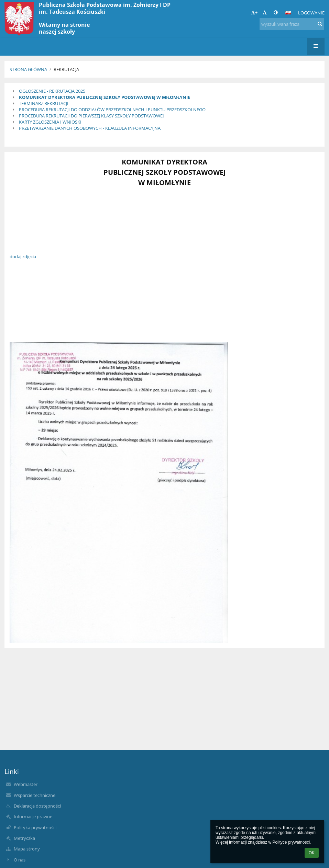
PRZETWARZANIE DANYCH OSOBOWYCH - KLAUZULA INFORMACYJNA (90, 128)
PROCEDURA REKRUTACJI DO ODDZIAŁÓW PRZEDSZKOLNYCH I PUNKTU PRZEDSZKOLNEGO (112, 110)
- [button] (265, 12)
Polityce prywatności (291, 842)
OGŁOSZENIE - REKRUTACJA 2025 (52, 91)
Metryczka (24, 838)
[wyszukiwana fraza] (292, 24)
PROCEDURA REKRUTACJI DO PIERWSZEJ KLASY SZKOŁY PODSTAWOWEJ (91, 116)
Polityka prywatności (35, 827)
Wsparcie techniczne (35, 795)
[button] (288, 13)
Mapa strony (27, 849)
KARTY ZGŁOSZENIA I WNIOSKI (50, 122)
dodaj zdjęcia (23, 256)
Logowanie (311, 13)
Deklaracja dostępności (37, 806)
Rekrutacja (66, 69)
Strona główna (28, 69)
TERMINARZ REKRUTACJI (44, 103)
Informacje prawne (33, 816)
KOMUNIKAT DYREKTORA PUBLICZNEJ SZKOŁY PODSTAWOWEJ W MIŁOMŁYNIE (105, 97)
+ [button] (254, 12)
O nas (20, 860)
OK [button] (312, 853)
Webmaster (26, 784)
